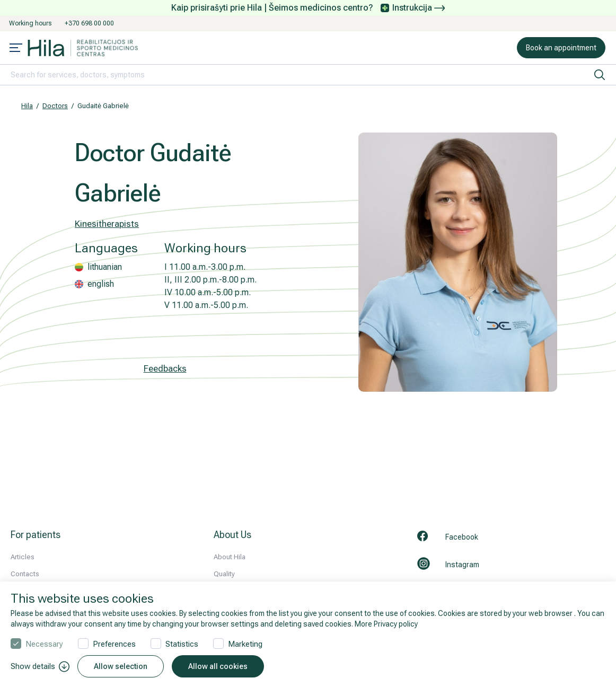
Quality (224, 574)
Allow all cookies (218, 666)
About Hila (230, 557)
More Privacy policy (386, 624)
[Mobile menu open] (16, 49)
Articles (23, 557)
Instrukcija (419, 8)
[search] (600, 75)
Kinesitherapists (107, 224)
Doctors (55, 106)
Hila (27, 106)
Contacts (25, 574)
